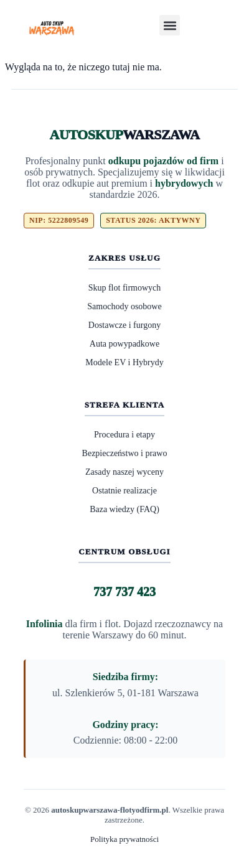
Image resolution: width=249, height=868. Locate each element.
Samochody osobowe (124, 306)
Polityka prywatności (125, 839)
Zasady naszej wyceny (125, 472)
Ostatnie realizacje (125, 491)
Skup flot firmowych (125, 288)
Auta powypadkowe (125, 344)
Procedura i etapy (125, 435)
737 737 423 (125, 592)
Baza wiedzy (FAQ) (125, 509)
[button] (170, 25)
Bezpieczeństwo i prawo (125, 453)
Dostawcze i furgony (125, 325)
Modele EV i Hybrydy (124, 362)
